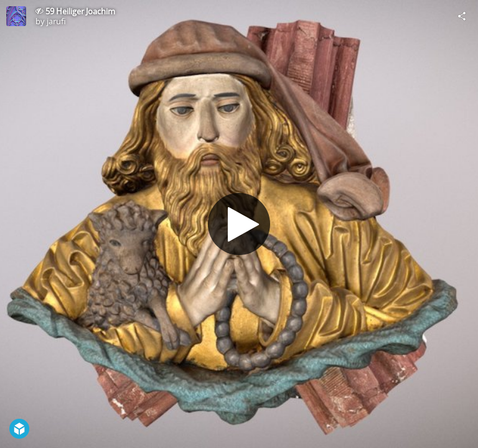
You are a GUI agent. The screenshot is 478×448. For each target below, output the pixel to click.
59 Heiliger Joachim (80, 11)
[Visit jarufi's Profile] (16, 16)
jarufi (56, 21)
